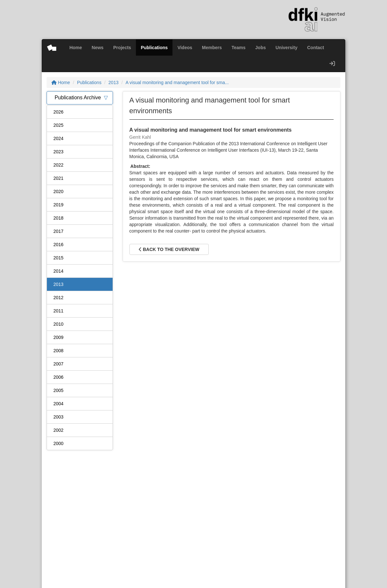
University (287, 48)
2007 (58, 364)
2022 (58, 165)
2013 (113, 82)
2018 (58, 218)
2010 (58, 324)
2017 (58, 231)
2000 (58, 443)
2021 (58, 178)
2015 (58, 258)
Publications (154, 48)
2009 (58, 337)
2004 (58, 404)
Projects (122, 48)
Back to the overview (169, 249)
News (98, 48)
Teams (239, 48)
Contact (315, 48)
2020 (58, 191)
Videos (185, 48)
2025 (58, 125)
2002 (58, 430)
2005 (58, 390)
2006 (58, 377)
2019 (58, 205)
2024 (58, 138)
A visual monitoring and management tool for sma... (177, 82)
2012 (58, 298)
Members (212, 48)
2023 (58, 152)
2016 (58, 245)
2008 (58, 351)
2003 (58, 417)
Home (76, 48)
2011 (58, 311)
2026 (58, 112)
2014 (58, 271)
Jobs (261, 48)
